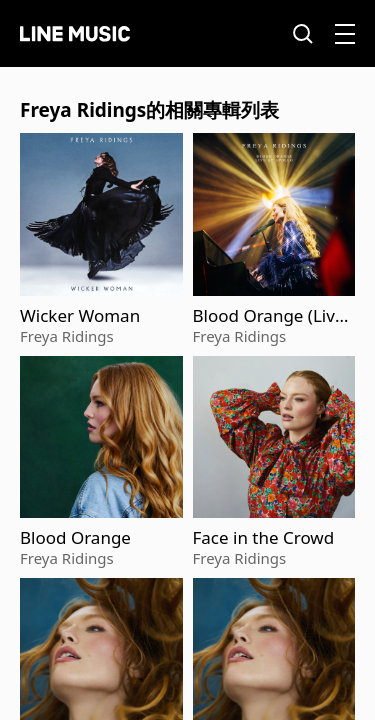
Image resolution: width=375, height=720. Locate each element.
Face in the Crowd (264, 538)
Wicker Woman (80, 316)
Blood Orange (75, 538)
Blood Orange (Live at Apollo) (269, 316)
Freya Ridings (67, 336)
